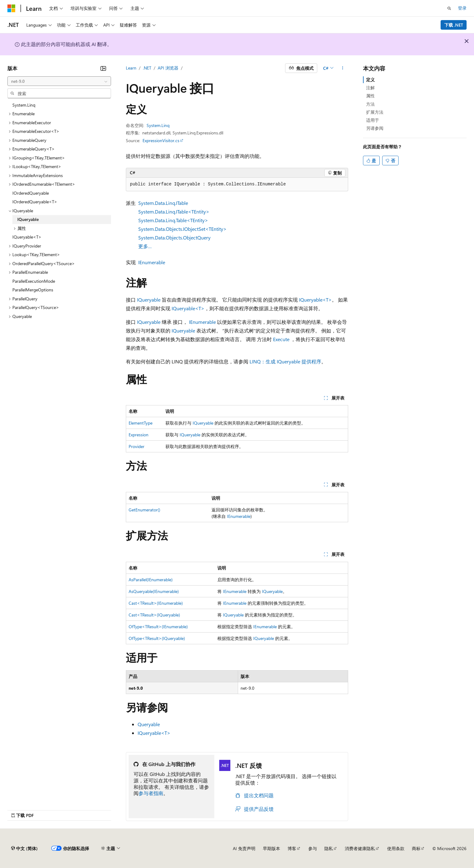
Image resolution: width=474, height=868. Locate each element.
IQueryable (149, 300)
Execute (281, 339)
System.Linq (158, 125)
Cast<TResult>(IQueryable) (154, 615)
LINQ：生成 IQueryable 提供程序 (285, 361)
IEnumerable (152, 262)
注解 (370, 88)
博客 (292, 848)
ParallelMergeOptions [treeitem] (33, 290)
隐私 (329, 848)
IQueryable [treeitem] (28, 219)
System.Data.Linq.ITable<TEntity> (174, 212)
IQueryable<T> (315, 300)
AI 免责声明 (244, 848)
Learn (131, 68)
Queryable (149, 724)
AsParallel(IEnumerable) (151, 580)
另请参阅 (375, 128)
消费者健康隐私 (360, 848)
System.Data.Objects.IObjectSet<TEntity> (182, 229)
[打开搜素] (449, 8)
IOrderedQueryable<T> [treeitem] (35, 202)
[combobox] (59, 81)
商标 (416, 848)
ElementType (141, 423)
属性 (370, 96)
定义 (370, 80)
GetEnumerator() (144, 510)
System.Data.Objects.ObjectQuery (174, 237)
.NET (147, 68)
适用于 (373, 120)
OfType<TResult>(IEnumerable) (158, 627)
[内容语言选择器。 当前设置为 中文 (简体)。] (24, 849)
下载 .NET (454, 25)
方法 (370, 104)
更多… (145, 246)
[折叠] (103, 68)
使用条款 (396, 848)
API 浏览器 (168, 68)
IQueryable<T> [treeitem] (27, 237)
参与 (313, 848)
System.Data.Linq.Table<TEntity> (173, 220)
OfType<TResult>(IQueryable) (157, 638)
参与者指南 (151, 793)
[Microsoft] (11, 8)
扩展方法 (375, 112)
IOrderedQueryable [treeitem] (31, 193)
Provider (137, 446)
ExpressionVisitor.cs (161, 140)
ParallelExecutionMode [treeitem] (34, 281)
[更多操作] (343, 68)
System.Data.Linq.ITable (163, 203)
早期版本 (271, 848)
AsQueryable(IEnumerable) (154, 591)
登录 (462, 8)
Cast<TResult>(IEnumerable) (156, 603)
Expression (139, 435)
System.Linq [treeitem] (24, 105)
